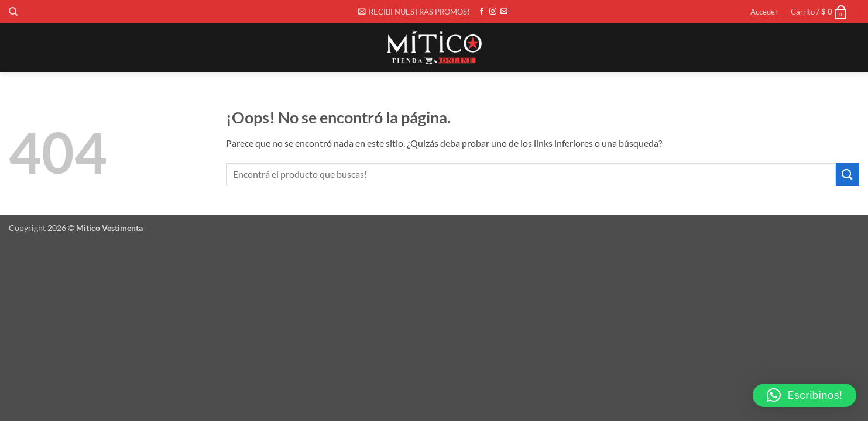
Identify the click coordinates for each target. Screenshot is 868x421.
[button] (414, 12)
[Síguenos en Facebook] (482, 12)
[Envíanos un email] (504, 12)
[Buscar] (13, 12)
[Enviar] (848, 174)
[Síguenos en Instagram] (493, 12)
